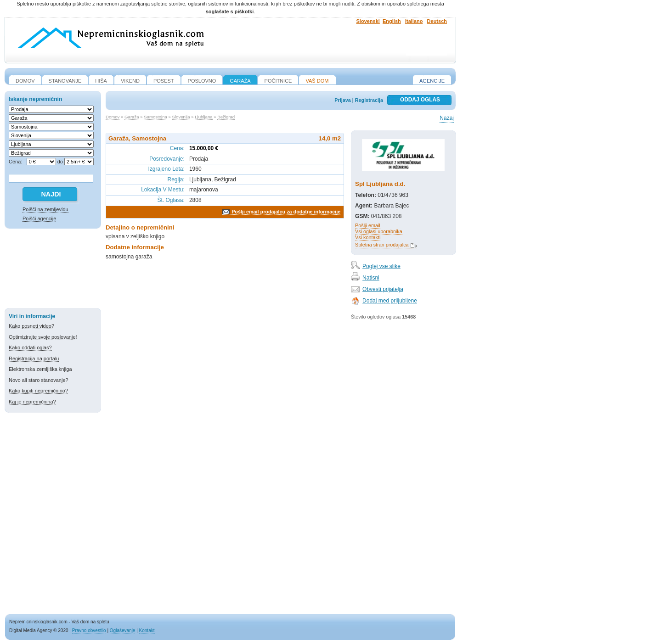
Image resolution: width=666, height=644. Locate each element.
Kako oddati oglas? (30, 347)
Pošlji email (368, 225)
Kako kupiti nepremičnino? (38, 391)
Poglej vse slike (381, 266)
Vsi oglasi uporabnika (379, 231)
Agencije (432, 81)
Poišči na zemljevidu (45, 209)
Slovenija (181, 117)
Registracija (369, 100)
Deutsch (437, 21)
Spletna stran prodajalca (382, 245)
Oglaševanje (123, 630)
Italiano (414, 21)
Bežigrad (226, 117)
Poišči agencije (39, 218)
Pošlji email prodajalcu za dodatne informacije (286, 212)
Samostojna (155, 117)
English (392, 21)
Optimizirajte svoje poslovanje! (43, 337)
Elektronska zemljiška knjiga (40, 369)
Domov (113, 117)
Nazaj (447, 118)
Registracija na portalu (34, 358)
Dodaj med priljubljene (390, 301)
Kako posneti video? (31, 326)
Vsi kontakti (368, 237)
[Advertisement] (53, 270)
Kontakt (147, 630)
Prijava (342, 100)
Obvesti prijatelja (383, 289)
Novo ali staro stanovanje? (39, 380)
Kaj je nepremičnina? (32, 402)
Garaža (132, 117)
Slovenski (368, 21)
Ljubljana (203, 117)
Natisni (371, 278)
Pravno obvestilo (89, 630)
